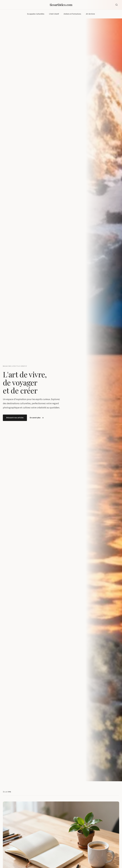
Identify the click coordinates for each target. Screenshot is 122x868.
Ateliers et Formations (72, 14)
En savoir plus (37, 418)
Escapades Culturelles (36, 14)
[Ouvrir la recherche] (117, 5)
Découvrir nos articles (15, 418)
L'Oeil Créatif (54, 14)
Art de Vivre (90, 14)
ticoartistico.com (61, 5)
